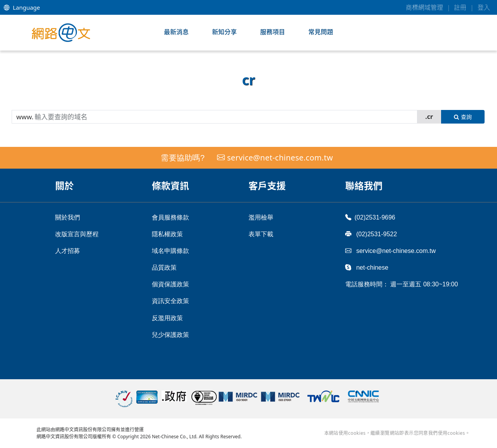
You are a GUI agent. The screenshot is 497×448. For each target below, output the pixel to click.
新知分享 (224, 32)
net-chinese (367, 267)
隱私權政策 (167, 234)
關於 (64, 186)
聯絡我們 (364, 186)
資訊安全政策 (170, 301)
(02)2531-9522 (371, 234)
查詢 (463, 117)
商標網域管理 (424, 7)
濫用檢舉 (261, 217)
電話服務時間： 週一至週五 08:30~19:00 (401, 284)
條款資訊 (170, 186)
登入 (484, 7)
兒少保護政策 (170, 335)
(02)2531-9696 (370, 217)
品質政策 (164, 268)
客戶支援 (267, 186)
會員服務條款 (170, 217)
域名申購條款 (170, 251)
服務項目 (273, 32)
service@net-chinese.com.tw (280, 158)
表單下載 (261, 234)
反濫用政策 (167, 318)
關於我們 (68, 217)
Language (22, 7)
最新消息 (176, 32)
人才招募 (68, 251)
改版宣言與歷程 (77, 234)
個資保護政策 (170, 284)
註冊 (460, 7)
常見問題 (321, 32)
